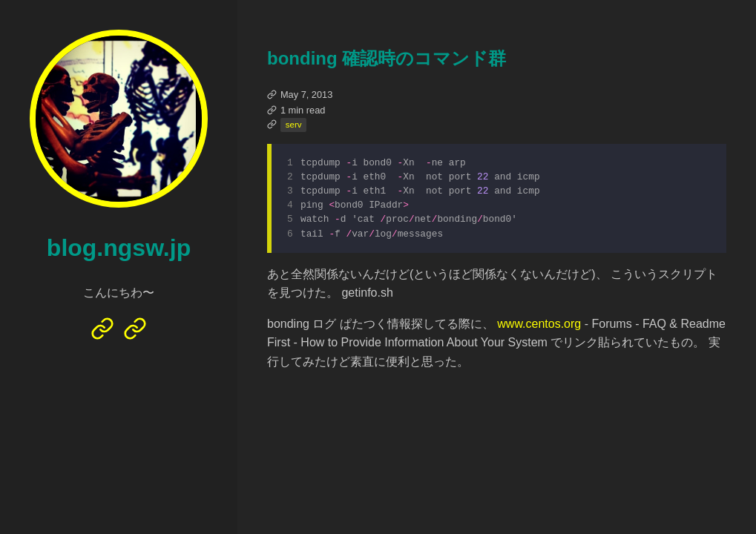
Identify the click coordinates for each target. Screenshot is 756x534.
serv (294, 125)
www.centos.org (539, 328)
